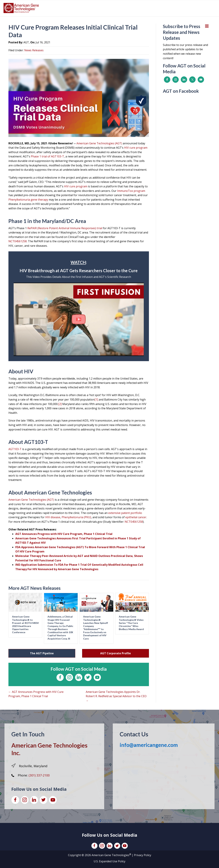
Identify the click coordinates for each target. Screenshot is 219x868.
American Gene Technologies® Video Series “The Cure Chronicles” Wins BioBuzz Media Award (131, 623)
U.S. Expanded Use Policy (109, 861)
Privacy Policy (143, 855)
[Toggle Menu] (207, 26)
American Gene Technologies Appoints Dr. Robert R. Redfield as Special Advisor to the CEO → (116, 696)
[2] (60, 404)
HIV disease (53, 517)
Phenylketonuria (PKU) (76, 517)
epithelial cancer (136, 517)
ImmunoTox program (131, 191)
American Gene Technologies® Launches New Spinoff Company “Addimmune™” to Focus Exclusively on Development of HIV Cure (96, 627)
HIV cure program (136, 148)
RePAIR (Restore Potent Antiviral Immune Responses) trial (65, 228)
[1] (96, 400)
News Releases (34, 50)
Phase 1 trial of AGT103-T (47, 156)
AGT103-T (15, 449)
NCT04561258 (18, 241)
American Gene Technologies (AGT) (100, 143)
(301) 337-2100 (39, 775)
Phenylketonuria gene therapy (28, 200)
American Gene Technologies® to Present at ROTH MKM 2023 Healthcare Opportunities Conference (25, 624)
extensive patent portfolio (125, 513)
